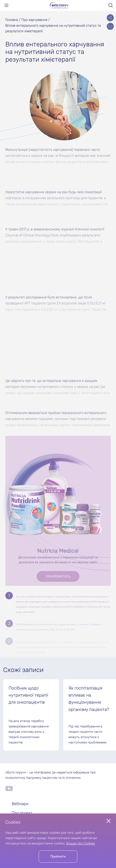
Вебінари (20, 804)
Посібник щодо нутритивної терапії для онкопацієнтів (28, 695)
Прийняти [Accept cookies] (58, 856)
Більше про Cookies (80, 843)
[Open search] (111, 5)
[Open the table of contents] (110, 26)
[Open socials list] (110, 18)
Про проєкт (22, 813)
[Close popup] (109, 821)
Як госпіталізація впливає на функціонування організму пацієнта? (89, 699)
